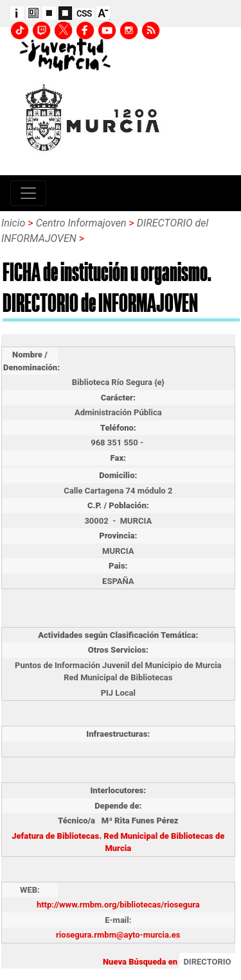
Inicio (13, 223)
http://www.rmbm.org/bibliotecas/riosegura (118, 905)
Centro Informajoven (81, 223)
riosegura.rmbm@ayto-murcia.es (118, 935)
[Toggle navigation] (28, 193)
